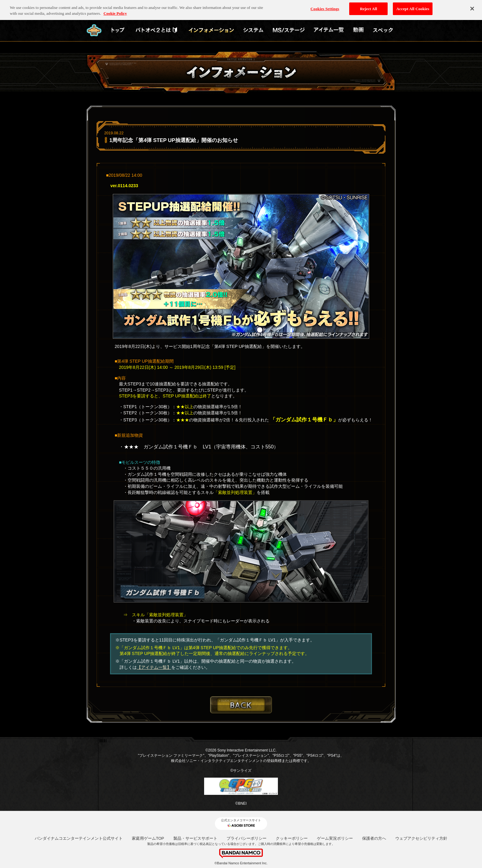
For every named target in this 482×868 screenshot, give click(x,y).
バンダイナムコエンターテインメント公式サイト (79, 838)
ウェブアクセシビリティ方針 (421, 838)
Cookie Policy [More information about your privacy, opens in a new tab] (115, 12)
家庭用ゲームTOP (148, 838)
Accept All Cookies (413, 7)
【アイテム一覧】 (154, 667)
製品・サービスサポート (195, 838)
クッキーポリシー (292, 838)
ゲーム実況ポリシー (335, 838)
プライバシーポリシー (247, 838)
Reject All (369, 7)
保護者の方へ (374, 838)
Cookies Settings (325, 7)
